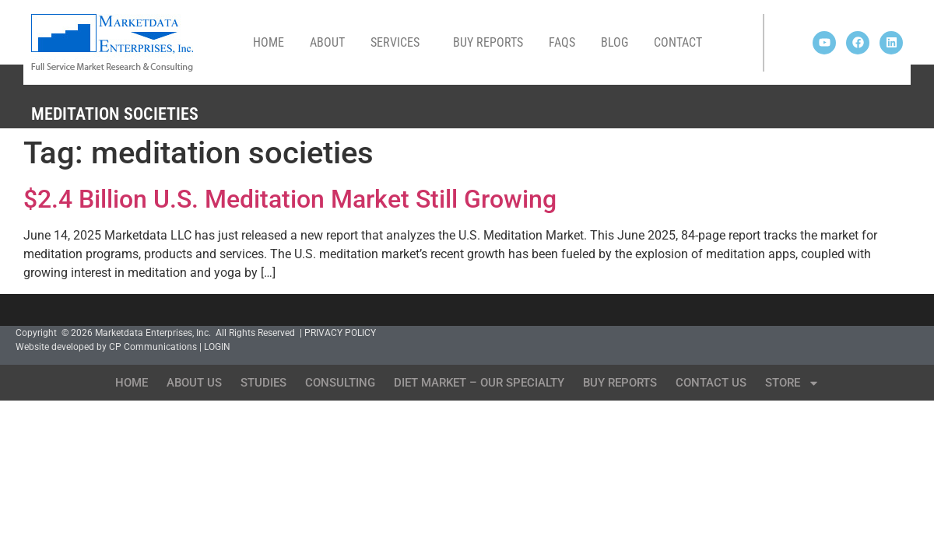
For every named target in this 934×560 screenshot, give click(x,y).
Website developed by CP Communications (106, 347)
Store (792, 383)
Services (399, 43)
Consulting (340, 383)
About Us (194, 383)
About (327, 42)
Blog (614, 42)
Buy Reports (488, 42)
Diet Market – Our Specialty (479, 383)
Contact (678, 42)
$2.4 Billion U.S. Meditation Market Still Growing (290, 199)
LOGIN (217, 347)
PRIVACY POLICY (340, 333)
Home (269, 42)
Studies (263, 383)
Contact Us (711, 383)
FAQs (562, 42)
